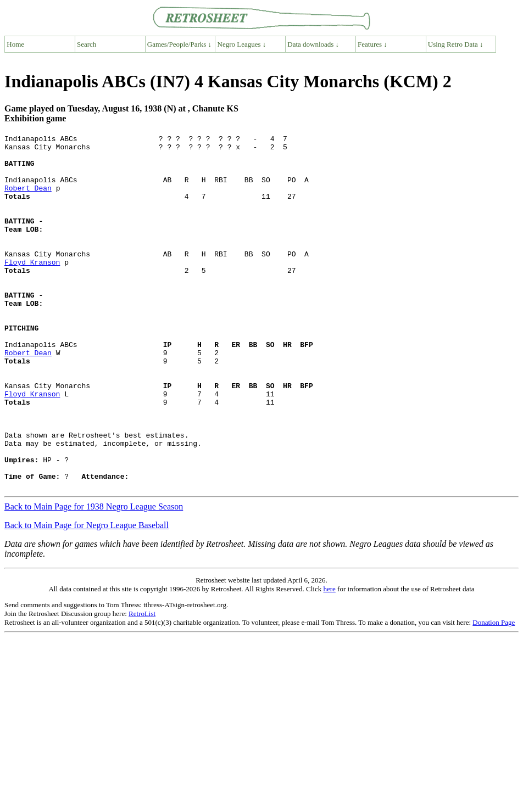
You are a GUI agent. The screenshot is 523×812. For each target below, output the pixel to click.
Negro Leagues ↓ (242, 44)
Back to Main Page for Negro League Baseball (87, 596)
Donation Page (494, 693)
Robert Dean (28, 199)
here (329, 660)
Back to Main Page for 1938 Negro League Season (94, 577)
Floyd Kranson (32, 288)
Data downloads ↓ (313, 44)
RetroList (142, 684)
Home (15, 44)
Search (87, 44)
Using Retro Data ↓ (456, 44)
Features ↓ (372, 44)
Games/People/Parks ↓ (179, 44)
